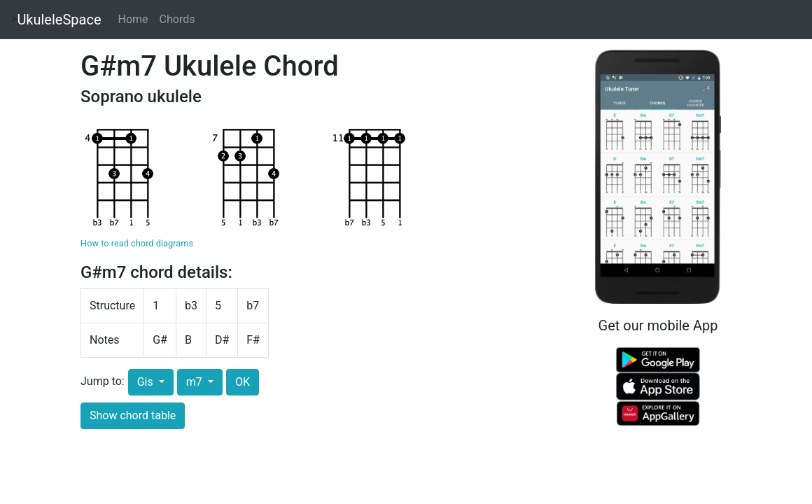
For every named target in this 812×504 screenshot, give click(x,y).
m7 (196, 382)
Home (133, 19)
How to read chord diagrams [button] (137, 243)
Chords (177, 19)
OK (243, 382)
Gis (147, 382)
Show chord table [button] (133, 415)
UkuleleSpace (59, 20)
